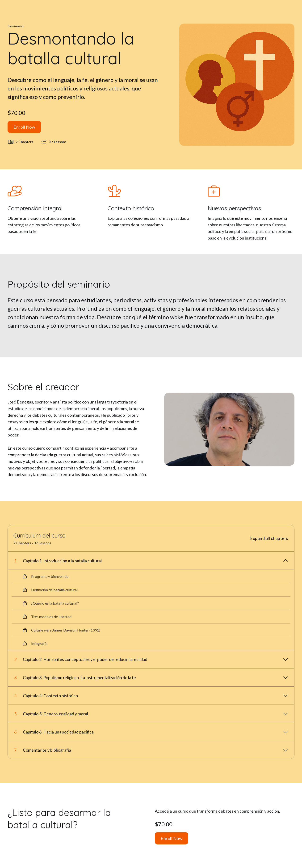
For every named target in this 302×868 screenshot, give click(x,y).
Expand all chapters (269, 538)
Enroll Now (24, 127)
